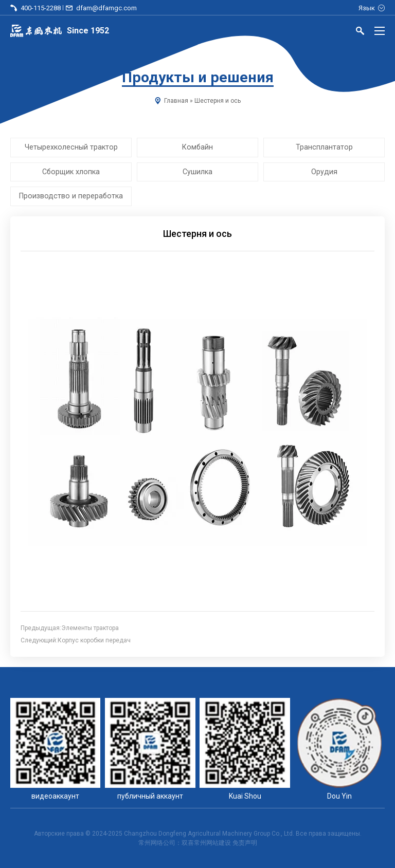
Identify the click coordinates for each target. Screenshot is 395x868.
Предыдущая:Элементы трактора (70, 628)
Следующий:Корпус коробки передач (76, 640)
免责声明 (245, 843)
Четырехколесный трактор (71, 147)
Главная (176, 101)
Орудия (324, 172)
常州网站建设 (212, 843)
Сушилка (197, 172)
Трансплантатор (324, 147)
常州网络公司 (157, 843)
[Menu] (380, 31)
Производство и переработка (71, 196)
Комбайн (197, 147)
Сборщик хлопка (71, 172)
